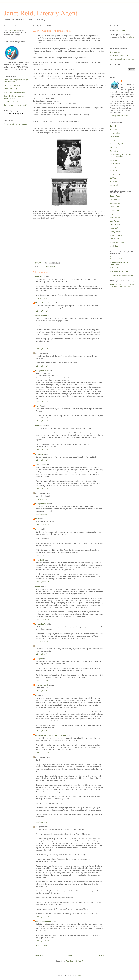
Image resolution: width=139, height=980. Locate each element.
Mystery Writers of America (120, 271)
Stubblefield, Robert (117, 242)
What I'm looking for (11, 101)
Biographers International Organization (119, 263)
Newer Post (39, 955)
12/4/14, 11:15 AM (42, 525)
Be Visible (114, 178)
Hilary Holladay (115, 217)
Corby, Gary (114, 207)
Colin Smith (40, 560)
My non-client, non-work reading (16, 124)
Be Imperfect (115, 140)
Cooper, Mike (115, 203)
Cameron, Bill (115, 200)
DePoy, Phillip (115, 210)
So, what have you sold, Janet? (15, 105)
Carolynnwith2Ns (42, 371)
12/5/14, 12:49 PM (42, 941)
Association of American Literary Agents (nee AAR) (122, 258)
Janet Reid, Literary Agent (41, 13)
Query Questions (50, 266)
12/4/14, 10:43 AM (42, 514)
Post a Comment (42, 945)
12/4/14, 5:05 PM (42, 680)
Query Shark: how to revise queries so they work (14, 97)
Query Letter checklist (12, 85)
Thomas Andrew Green (44, 303)
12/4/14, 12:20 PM (42, 619)
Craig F (38, 406)
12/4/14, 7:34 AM (42, 311)
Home (70, 955)
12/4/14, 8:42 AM (42, 401)
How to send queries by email (15, 92)
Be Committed (115, 133)
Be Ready (114, 167)
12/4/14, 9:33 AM (42, 460)
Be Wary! (113, 182)
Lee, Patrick (114, 221)
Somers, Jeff (115, 239)
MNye (37, 519)
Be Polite (113, 147)
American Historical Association (121, 275)
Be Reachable (115, 164)
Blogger (80, 975)
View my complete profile (119, 116)
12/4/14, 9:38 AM (42, 489)
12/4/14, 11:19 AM (42, 555)
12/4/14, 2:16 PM (42, 641)
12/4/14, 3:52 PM (42, 654)
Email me (130, 37)
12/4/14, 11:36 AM (42, 582)
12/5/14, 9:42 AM (42, 822)
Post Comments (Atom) (74, 961)
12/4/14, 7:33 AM (42, 298)
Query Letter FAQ (10, 89)
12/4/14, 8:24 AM (42, 349)
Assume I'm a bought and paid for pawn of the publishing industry (122, 285)
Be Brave (113, 130)
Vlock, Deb (114, 246)
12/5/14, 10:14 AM (42, 917)
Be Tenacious (115, 174)
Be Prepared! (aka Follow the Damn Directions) (121, 156)
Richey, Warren (116, 232)
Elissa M (39, 586)
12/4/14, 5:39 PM (42, 691)
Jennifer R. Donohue (43, 921)
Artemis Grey (40, 465)
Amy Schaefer (41, 624)
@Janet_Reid (121, 30)
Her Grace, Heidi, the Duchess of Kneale (51, 735)
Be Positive (114, 151)
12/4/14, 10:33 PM (42, 753)
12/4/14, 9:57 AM (42, 499)
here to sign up (14, 30)
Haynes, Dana (115, 214)
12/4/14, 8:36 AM (42, 366)
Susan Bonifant (41, 316)
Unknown (39, 454)
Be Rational (114, 160)
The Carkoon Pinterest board (120, 56)
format (41, 266)
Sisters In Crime (116, 268)
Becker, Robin (115, 196)
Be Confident (115, 137)
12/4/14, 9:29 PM (42, 731)
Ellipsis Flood (41, 276)
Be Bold (113, 126)
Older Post (100, 955)
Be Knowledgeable (117, 144)
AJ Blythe (39, 659)
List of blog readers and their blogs (122, 59)
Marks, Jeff (114, 228)
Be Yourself (114, 185)
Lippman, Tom (115, 225)
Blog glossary (115, 52)
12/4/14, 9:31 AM (42, 450)
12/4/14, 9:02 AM (42, 421)
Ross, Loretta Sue (117, 235)
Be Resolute (114, 171)
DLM (37, 695)
